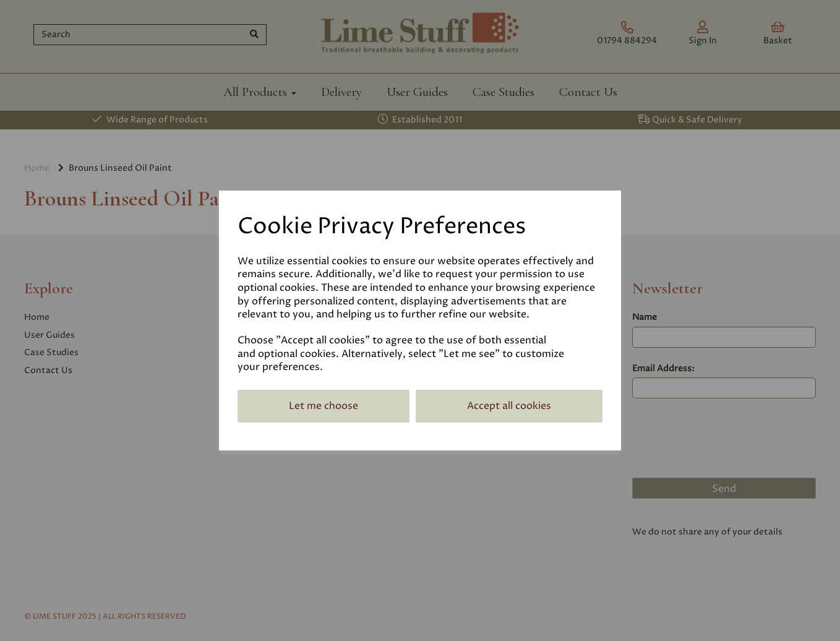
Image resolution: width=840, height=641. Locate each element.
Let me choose (324, 406)
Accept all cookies (509, 406)
